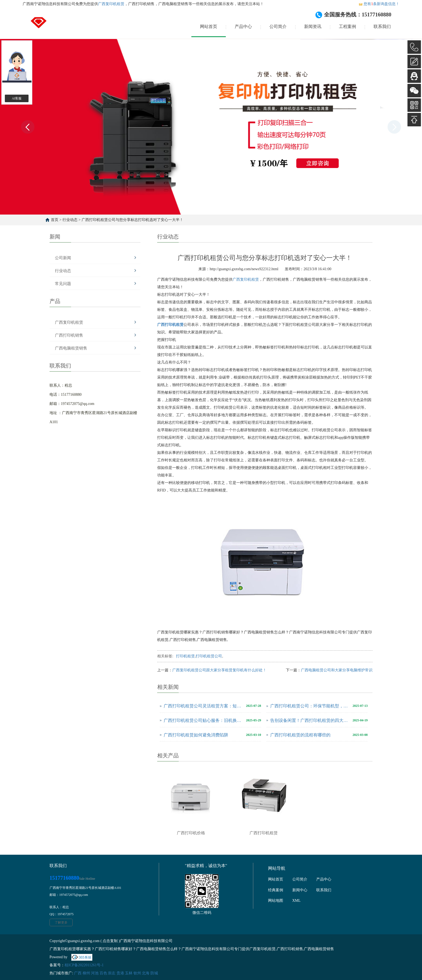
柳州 (86, 973)
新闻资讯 (313, 26)
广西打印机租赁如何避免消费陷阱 (196, 735)
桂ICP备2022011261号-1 (84, 965)
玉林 (129, 973)
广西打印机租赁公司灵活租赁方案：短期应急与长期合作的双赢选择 (203, 706)
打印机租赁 (185, 656)
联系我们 (382, 26)
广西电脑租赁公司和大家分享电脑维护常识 (337, 670)
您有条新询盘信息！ (379, 4)
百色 (103, 973)
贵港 (120, 973)
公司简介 (278, 26)
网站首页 (209, 26)
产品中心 (243, 26)
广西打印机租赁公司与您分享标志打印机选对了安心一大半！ (132, 220)
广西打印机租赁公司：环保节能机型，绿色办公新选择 (310, 706)
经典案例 (276, 890)
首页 (55, 220)
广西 (78, 973)
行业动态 (70, 220)
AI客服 (17, 98)
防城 (154, 973)
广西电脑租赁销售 (71, 348)
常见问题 (63, 284)
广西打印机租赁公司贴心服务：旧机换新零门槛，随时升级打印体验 (203, 720)
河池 (95, 973)
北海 (146, 973)
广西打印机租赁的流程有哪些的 (300, 735)
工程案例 (347, 26)
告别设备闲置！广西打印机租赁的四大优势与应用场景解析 (310, 720)
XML (296, 901)
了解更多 (61, 922)
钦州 (137, 973)
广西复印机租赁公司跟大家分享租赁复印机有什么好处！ (219, 670)
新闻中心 (300, 890)
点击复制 (110, 941)
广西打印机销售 (69, 335)
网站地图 (276, 901)
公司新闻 (63, 258)
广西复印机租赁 (111, 4)
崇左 (112, 973)
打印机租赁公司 (209, 656)
